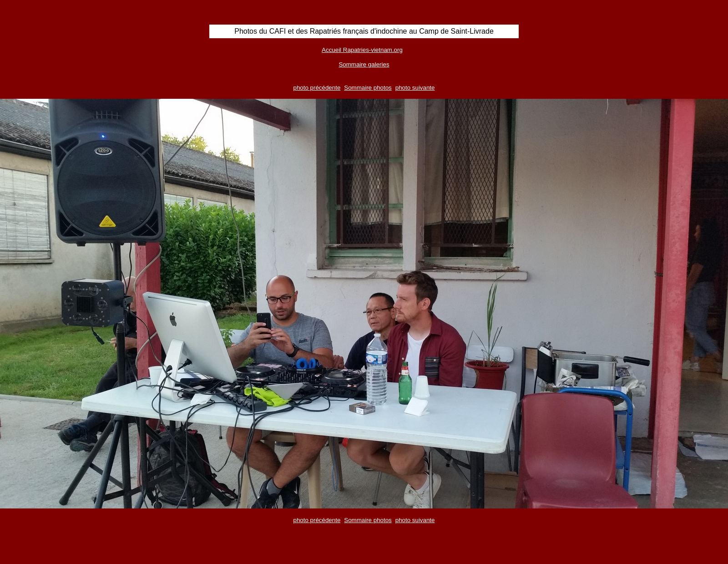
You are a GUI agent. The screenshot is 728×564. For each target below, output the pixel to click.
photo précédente (317, 88)
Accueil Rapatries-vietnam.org (362, 50)
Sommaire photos (368, 88)
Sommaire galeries (364, 64)
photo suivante (415, 88)
